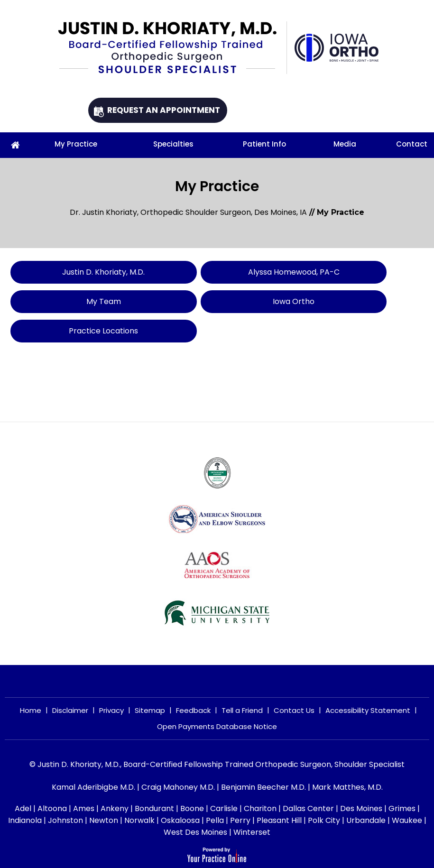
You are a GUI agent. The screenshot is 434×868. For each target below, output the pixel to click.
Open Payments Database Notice (217, 726)
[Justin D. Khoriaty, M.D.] (172, 48)
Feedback (193, 710)
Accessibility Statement (368, 710)
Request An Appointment (164, 110)
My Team (111, 301)
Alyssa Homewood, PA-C (317, 272)
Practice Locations (111, 331)
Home (31, 710)
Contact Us (294, 710)
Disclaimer (70, 710)
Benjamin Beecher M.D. (263, 787)
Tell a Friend (242, 710)
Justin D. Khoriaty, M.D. (111, 272)
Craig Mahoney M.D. (178, 787)
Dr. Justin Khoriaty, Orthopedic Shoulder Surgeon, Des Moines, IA (188, 212)
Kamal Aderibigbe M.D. (93, 787)
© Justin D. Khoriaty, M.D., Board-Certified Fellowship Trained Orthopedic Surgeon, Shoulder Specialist (217, 764)
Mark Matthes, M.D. (347, 787)
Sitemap (150, 710)
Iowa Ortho (316, 301)
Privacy (111, 710)
